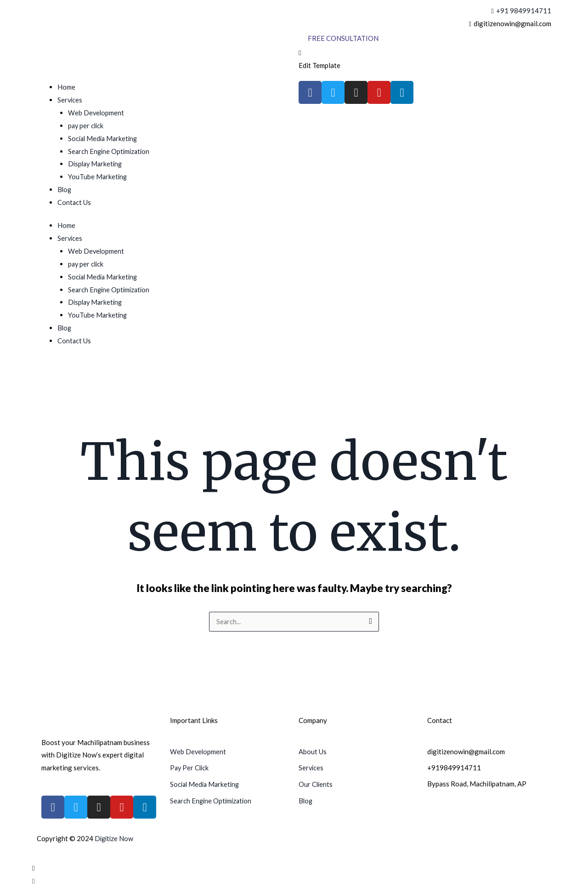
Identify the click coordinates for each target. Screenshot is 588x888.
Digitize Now (115, 839)
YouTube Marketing (98, 176)
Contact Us (74, 202)
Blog (65, 189)
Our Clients (316, 784)
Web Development (96, 113)
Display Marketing (96, 164)
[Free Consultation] (343, 38)
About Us (313, 752)
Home (66, 87)
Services (70, 100)
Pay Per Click (190, 768)
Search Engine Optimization (110, 151)
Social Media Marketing (104, 138)
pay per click (87, 125)
